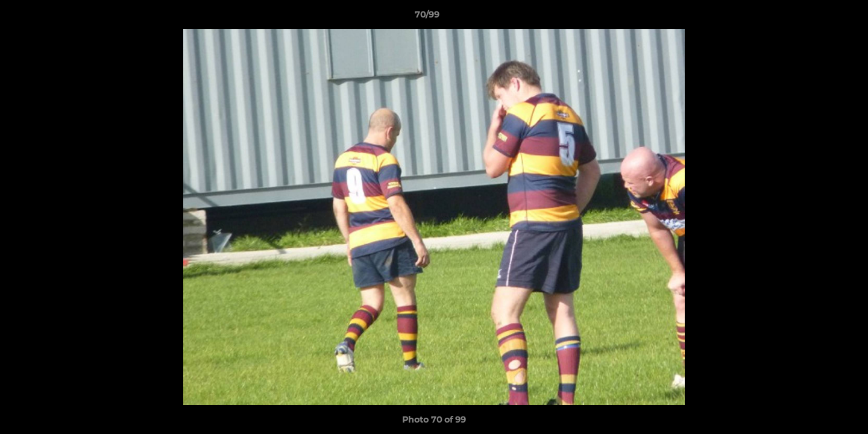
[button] (817, 17)
